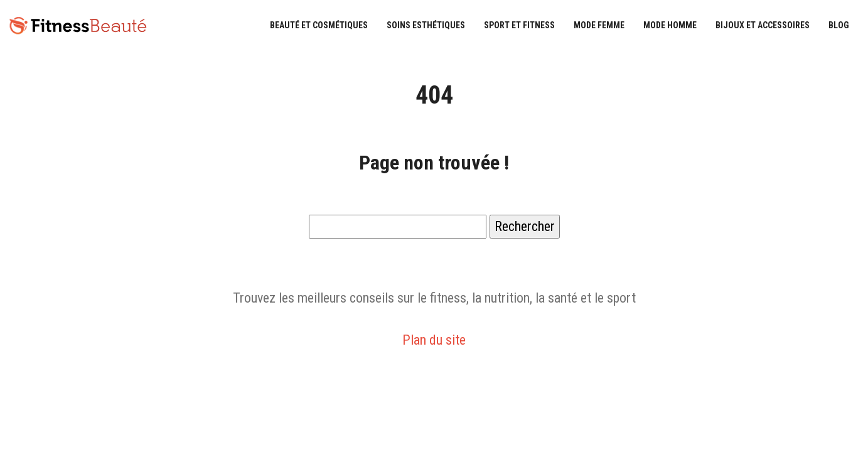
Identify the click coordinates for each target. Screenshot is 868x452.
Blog (839, 25)
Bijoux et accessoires (763, 25)
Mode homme (670, 25)
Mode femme (599, 25)
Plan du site (434, 340)
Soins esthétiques (426, 25)
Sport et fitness (519, 25)
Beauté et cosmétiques (319, 25)
